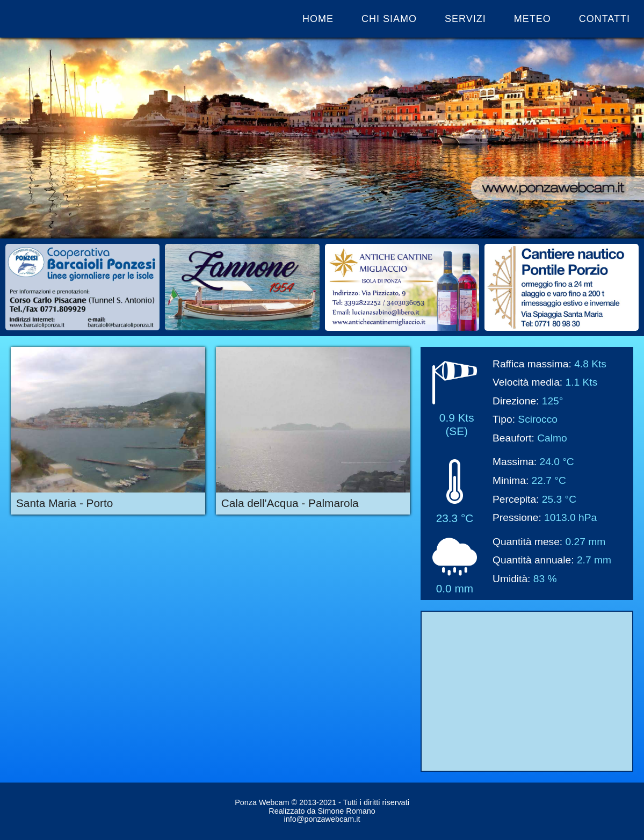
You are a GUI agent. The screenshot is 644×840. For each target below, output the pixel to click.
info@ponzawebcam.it (322, 819)
